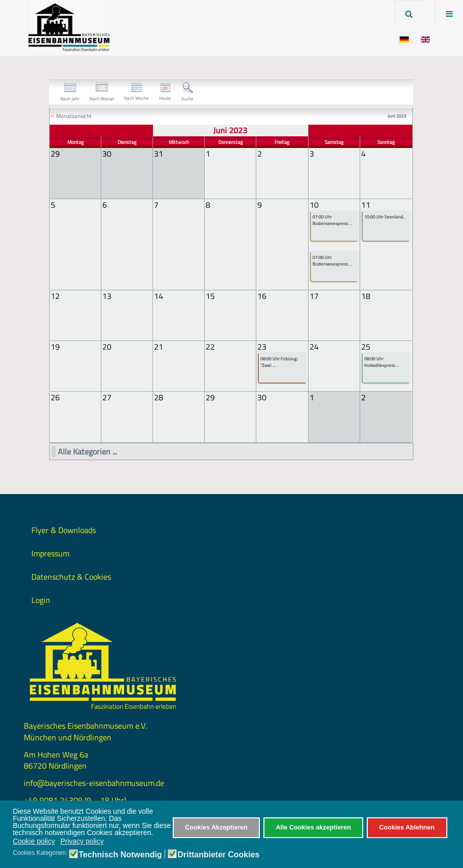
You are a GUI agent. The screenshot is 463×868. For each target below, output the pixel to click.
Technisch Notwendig (120, 855)
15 (210, 295)
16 (262, 295)
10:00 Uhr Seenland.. (385, 217)
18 (366, 295)
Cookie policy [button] (34, 841)
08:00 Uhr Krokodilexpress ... (382, 362)
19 (55, 346)
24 (314, 346)
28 (159, 397)
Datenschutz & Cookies (71, 576)
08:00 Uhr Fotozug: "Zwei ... (279, 362)
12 (55, 295)
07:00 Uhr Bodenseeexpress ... (332, 220)
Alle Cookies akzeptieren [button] (313, 827)
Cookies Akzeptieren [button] (216, 827)
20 (107, 346)
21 (159, 346)
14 (159, 295)
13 (107, 295)
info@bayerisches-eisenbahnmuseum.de (94, 782)
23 (262, 346)
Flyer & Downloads (64, 529)
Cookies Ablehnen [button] (407, 827)
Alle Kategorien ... (87, 451)
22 (210, 346)
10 (314, 204)
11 (366, 204)
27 (107, 397)
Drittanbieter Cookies (218, 855)
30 (262, 397)
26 (55, 397)
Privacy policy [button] (82, 841)
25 (366, 346)
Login (41, 599)
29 (210, 397)
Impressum (50, 552)
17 (314, 295)
